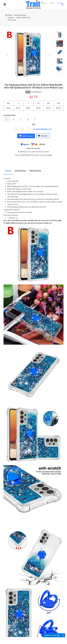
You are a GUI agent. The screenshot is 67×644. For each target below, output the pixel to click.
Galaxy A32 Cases (23, 17)
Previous (7, 55)
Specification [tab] (20, 171)
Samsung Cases (20, 15)
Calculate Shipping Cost (43, 129)
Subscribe (37, 606)
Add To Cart (26, 136)
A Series (11, 17)
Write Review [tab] (35, 171)
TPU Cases (12, 20)
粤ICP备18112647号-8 (34, 634)
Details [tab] (8, 171)
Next (50, 55)
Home (9, 15)
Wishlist (43, 136)
